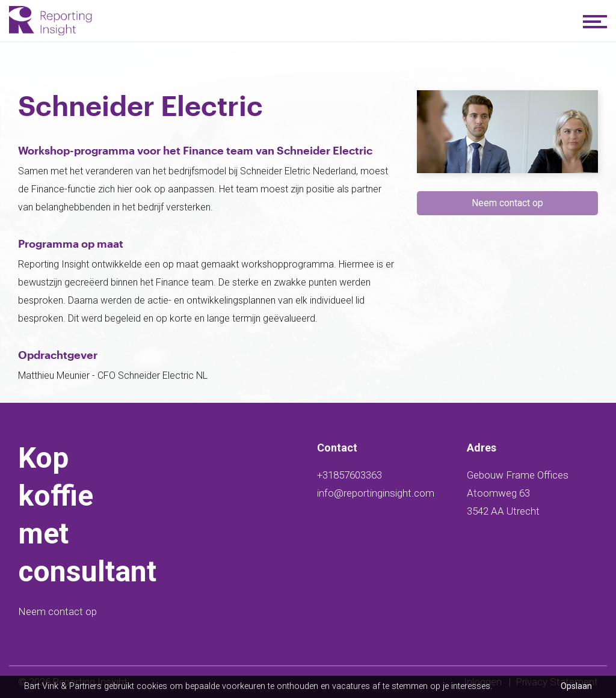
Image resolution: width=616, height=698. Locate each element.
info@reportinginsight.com (376, 493)
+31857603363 (350, 475)
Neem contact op (57, 611)
